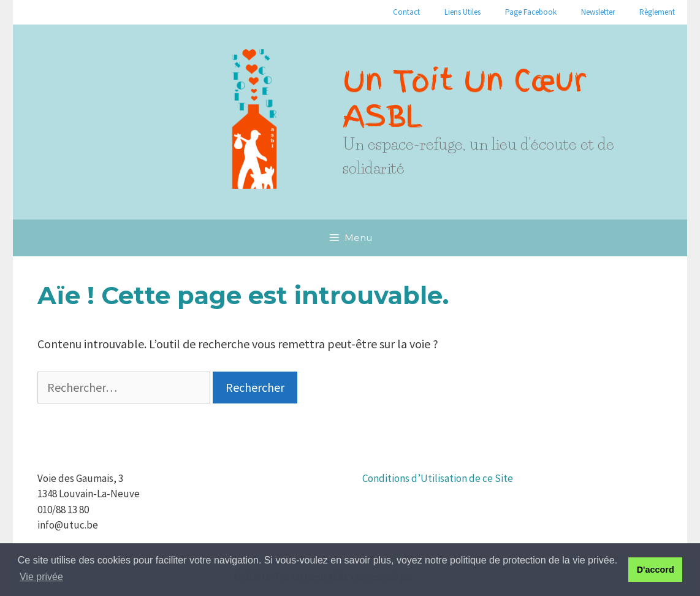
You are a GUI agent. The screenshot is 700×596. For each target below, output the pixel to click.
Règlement (657, 12)
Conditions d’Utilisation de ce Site (438, 478)
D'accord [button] (656, 570)
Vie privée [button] (41, 577)
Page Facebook (531, 12)
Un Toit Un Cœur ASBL (465, 98)
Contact (406, 12)
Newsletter (598, 12)
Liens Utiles (462, 12)
